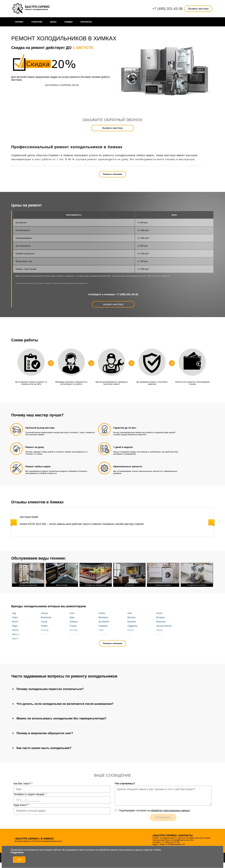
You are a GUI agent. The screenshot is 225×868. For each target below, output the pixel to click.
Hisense (16, 634)
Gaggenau (132, 626)
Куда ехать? (21, 805)
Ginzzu (15, 630)
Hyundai (74, 634)
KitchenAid (75, 638)
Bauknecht (46, 617)
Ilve (129, 634)
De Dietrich (104, 622)
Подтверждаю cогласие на (154, 810)
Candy (44, 622)
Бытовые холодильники (28, 574)
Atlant (15, 617)
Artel (130, 613)
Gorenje (45, 630)
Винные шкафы (62, 574)
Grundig (74, 630)
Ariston (102, 613)
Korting (102, 638)
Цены (53, 22)
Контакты (86, 22)
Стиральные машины (163, 574)
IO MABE (103, 634)
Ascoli (159, 613)
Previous (14, 522)
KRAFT (131, 638)
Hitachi (44, 634)
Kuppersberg (162, 638)
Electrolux (161, 622)
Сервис (19, 22)
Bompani (160, 617)
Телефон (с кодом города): (30, 794)
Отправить (163, 817)
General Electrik (164, 626)
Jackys (15, 638)
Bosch (15, 622)
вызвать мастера (113, 304)
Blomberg (103, 617)
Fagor (15, 626)
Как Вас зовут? (23, 783)
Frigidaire (103, 626)
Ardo (72, 613)
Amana (44, 613)
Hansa (131, 630)
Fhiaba (44, 626)
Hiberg (159, 630)
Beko (72, 617)
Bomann (131, 617)
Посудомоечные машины (197, 574)
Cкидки (68, 22)
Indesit (159, 634)
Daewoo (74, 622)
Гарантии (37, 22)
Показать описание (112, 174)
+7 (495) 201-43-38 (168, 9)
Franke (73, 626)
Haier (101, 630)
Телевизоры (129, 574)
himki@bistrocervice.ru (183, 840)
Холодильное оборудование (96, 574)
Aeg (14, 613)
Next (211, 522)
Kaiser (44, 638)
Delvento (132, 622)
